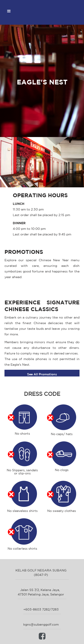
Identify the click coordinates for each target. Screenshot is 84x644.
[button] (9, 11)
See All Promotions (42, 374)
